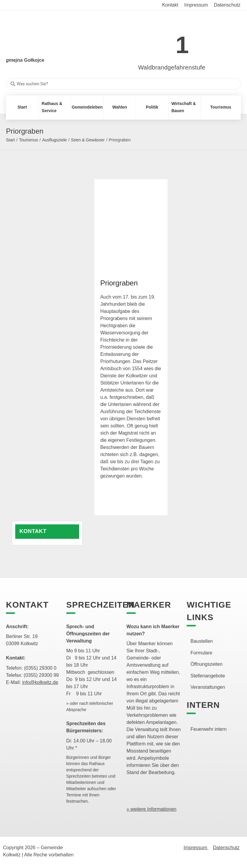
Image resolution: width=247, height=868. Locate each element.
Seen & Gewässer (88, 140)
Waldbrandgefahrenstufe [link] (172, 67)
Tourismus (28, 140)
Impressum (196, 848)
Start (10, 140)
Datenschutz (226, 848)
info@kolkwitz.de (40, 682)
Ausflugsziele (55, 140)
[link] (163, 42)
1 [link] (182, 45)
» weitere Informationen (152, 809)
